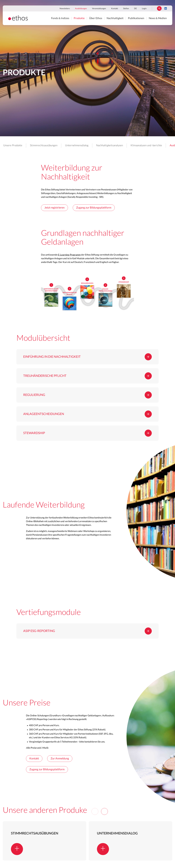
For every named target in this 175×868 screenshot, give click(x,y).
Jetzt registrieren (54, 208)
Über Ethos (96, 18)
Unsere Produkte (13, 145)
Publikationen (136, 18)
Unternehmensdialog (77, 145)
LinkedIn (166, 8)
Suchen (159, 8)
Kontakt (115, 9)
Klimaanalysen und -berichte (146, 145)
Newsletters (65, 9)
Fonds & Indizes (60, 18)
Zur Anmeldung (60, 759)
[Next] (104, 811)
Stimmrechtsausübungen (44, 145)
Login (144, 9)
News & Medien (158, 18)
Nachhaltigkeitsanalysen (110, 145)
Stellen (126, 9)
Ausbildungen (81, 9)
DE (135, 9)
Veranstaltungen (99, 9)
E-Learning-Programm (69, 255)
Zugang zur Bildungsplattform (94, 208)
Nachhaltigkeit (115, 18)
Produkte (79, 18)
